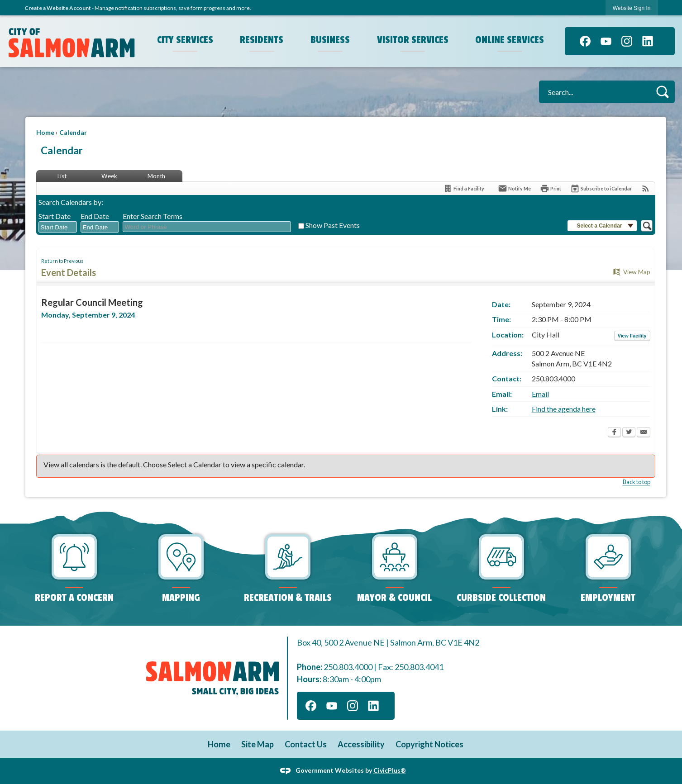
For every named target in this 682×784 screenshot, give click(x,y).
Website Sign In (632, 8)
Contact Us (306, 744)
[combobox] (58, 227)
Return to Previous (62, 261)
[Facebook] (585, 41)
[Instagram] (627, 41)
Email (540, 394)
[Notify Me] (514, 188)
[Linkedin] (648, 41)
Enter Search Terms (153, 216)
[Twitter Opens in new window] (629, 433)
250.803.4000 (348, 667)
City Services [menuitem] (185, 40)
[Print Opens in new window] (551, 188)
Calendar (73, 132)
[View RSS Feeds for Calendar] (646, 188)
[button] (662, 92)
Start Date (55, 216)
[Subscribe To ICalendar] (601, 188)
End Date (95, 216)
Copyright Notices (429, 744)
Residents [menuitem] (262, 40)
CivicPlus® (390, 770)
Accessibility (361, 744)
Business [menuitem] (330, 40)
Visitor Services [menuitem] (413, 40)
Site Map (258, 744)
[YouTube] (606, 41)
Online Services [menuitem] (510, 40)
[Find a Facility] (464, 188)
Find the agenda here (564, 409)
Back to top (637, 482)
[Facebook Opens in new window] (614, 433)
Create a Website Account (58, 8)
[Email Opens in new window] (644, 433)
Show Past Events (333, 225)
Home (45, 132)
